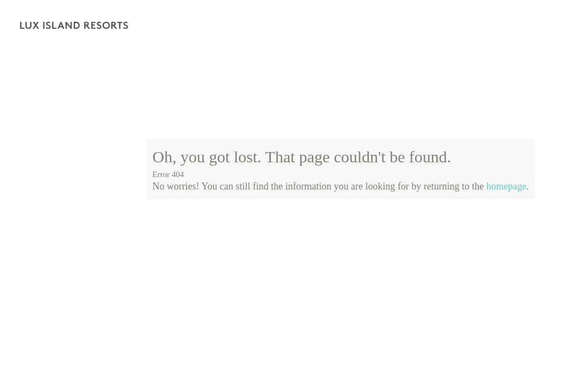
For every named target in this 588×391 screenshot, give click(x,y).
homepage (506, 186)
